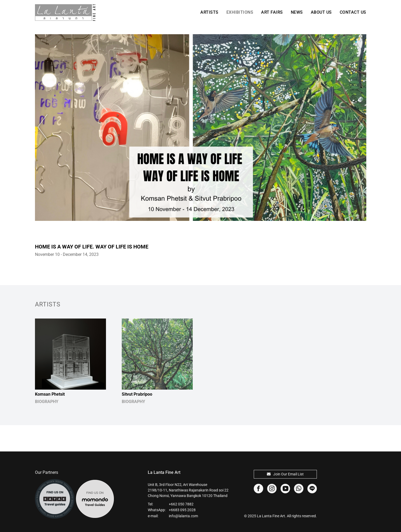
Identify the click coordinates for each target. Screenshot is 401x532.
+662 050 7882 (181, 504)
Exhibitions (240, 12)
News (297, 12)
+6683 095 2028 (182, 510)
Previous (45, 127)
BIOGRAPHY (47, 402)
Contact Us (353, 12)
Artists (209, 12)
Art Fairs (272, 12)
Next (356, 127)
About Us (321, 12)
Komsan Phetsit (50, 394)
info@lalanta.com (183, 516)
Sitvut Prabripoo (137, 394)
